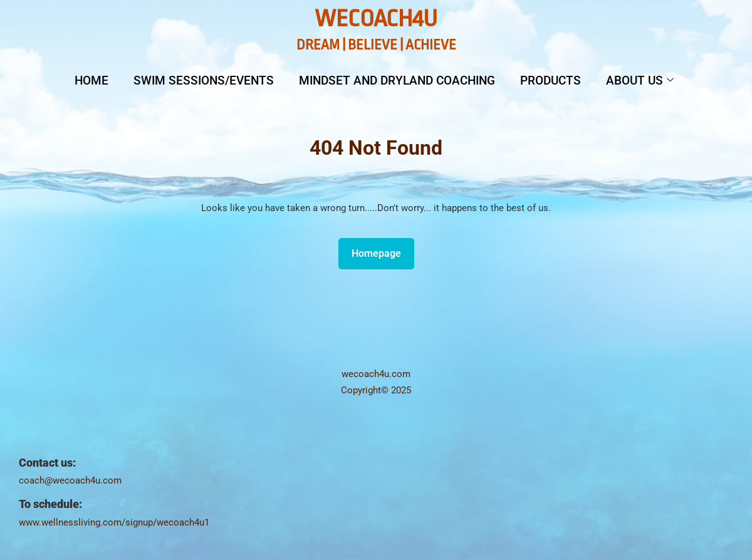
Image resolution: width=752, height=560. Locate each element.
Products (551, 80)
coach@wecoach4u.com (70, 480)
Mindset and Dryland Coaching (397, 80)
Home (91, 80)
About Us (640, 80)
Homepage (381, 250)
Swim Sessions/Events (204, 80)
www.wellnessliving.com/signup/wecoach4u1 (114, 522)
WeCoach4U (376, 18)
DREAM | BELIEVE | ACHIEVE (376, 45)
